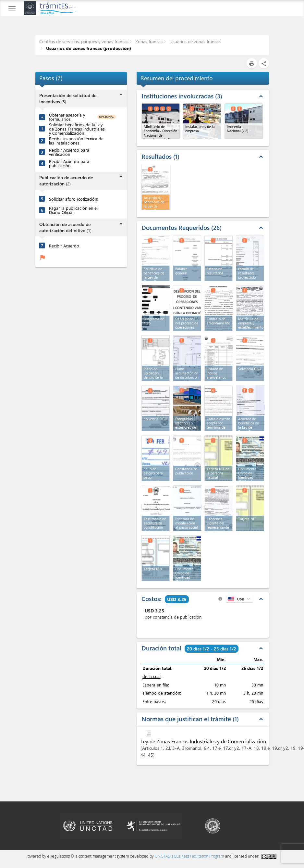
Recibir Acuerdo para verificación (69, 152)
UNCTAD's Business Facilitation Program (189, 856)
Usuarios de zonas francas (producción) (88, 48)
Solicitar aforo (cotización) (74, 199)
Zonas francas (148, 41)
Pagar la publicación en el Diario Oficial (73, 210)
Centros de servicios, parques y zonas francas (84, 41)
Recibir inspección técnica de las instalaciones (76, 141)
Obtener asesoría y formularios (67, 117)
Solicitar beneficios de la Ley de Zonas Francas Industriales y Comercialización (77, 129)
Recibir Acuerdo (64, 246)
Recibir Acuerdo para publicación (69, 163)
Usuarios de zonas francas (194, 41)
